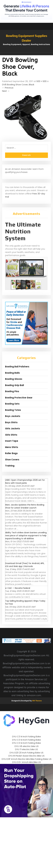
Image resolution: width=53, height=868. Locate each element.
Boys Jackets (13, 416)
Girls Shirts (11, 435)
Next (6, 91)
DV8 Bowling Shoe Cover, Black (18, 85)
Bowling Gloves (14, 379)
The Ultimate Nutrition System (23, 231)
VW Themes (37, 701)
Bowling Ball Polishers (17, 367)
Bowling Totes (13, 410)
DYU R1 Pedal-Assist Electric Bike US (26, 756)
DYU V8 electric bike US (27, 746)
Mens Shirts (12, 447)
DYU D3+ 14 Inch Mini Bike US (27, 762)
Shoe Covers (12, 460)
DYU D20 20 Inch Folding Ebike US (26, 753)
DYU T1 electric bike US (26, 749)
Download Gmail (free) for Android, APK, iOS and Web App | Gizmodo (25, 565)
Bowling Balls (12, 373)
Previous (8, 88)
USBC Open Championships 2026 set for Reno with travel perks (25, 481)
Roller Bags (11, 453)
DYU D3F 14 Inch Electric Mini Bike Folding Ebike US (27, 759)
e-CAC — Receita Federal (18, 588)
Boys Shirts (11, 422)
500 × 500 (41, 81)
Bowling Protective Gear (19, 398)
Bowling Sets (12, 404)
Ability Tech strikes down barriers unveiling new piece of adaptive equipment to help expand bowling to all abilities (26, 536)
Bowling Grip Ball (14, 385)
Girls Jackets (13, 429)
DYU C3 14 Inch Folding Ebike (26, 737)
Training (10, 466)
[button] (26, 54)
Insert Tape (12, 441)
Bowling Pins (12, 391)
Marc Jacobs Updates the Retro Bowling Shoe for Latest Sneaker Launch (25, 506)
